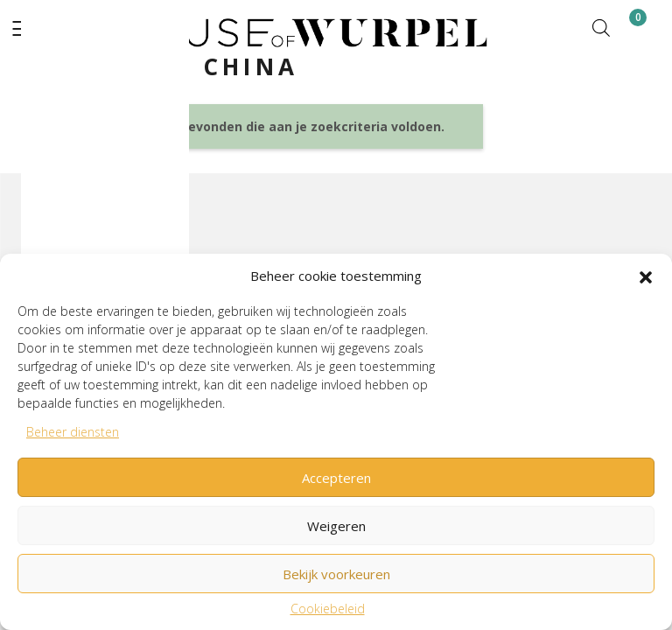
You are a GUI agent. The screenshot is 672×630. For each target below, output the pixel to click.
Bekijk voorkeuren (336, 574)
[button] (646, 276)
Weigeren (336, 526)
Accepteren (336, 478)
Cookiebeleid (328, 609)
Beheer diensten (73, 432)
